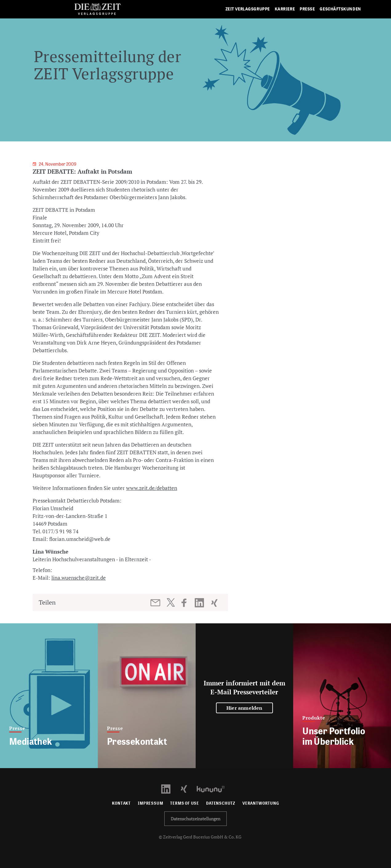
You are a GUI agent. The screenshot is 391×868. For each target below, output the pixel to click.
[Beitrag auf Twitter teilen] (171, 602)
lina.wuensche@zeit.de (79, 578)
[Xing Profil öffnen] (188, 789)
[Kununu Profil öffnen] (214, 789)
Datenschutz (221, 803)
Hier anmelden (244, 708)
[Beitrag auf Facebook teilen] (187, 603)
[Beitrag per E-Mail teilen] (156, 603)
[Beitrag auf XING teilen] (215, 603)
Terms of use (185, 803)
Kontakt (121, 803)
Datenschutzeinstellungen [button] (195, 819)
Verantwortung (261, 803)
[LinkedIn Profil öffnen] (169, 789)
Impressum (150, 803)
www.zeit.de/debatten (152, 488)
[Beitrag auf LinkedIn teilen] (200, 603)
